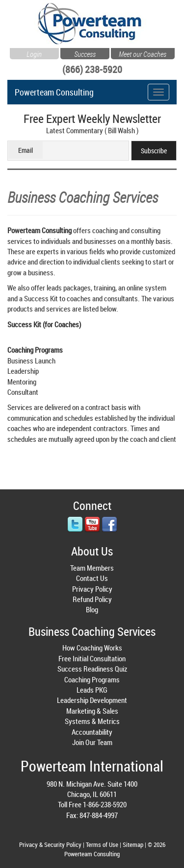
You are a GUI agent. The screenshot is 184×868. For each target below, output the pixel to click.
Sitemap (133, 844)
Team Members (92, 568)
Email (26, 150)
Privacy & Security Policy (50, 844)
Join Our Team (92, 742)
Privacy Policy (92, 589)
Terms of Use (102, 844)
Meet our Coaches (143, 53)
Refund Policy (92, 599)
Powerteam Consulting (54, 90)
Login (34, 53)
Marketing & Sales (92, 711)
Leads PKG (92, 690)
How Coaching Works (92, 648)
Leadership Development (92, 700)
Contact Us (92, 578)
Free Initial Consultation (92, 658)
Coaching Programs (92, 679)
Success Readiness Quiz (92, 669)
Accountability (92, 732)
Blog (92, 609)
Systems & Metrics (92, 721)
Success (85, 53)
